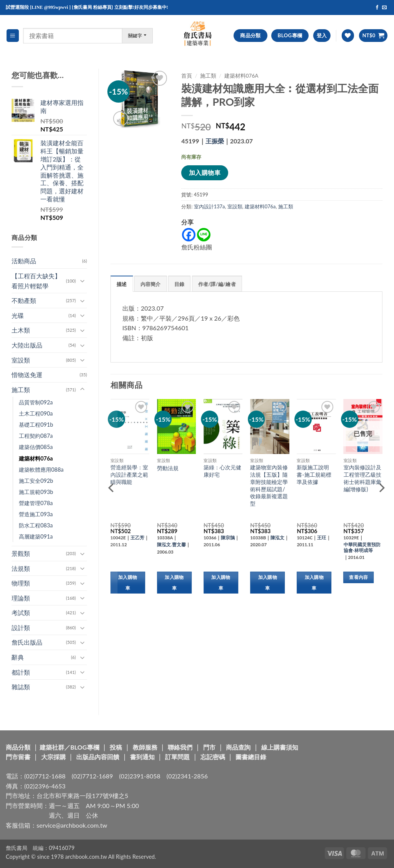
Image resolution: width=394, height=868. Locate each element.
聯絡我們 (180, 747)
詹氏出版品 (27, 642)
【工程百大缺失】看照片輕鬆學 (36, 281)
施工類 (21, 390)
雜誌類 (21, 687)
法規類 (21, 568)
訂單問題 (177, 757)
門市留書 (18, 757)
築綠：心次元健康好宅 (222, 471)
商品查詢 (238, 747)
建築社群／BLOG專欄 (69, 747)
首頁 (187, 76)
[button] (13, 36)
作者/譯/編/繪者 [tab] (217, 284)
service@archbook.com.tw (72, 825)
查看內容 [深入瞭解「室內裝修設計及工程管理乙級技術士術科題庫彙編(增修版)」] (358, 577)
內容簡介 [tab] (151, 284)
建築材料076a (36, 458)
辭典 (18, 657)
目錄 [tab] (179, 284)
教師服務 (145, 747)
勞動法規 (168, 468)
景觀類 (21, 553)
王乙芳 (137, 538)
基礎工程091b (36, 425)
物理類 (21, 583)
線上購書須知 (280, 747)
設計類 (21, 628)
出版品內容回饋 (98, 757)
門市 (209, 747)
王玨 (322, 538)
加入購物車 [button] (128, 583)
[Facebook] (189, 235)
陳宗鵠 (228, 538)
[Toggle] (82, 281)
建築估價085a (36, 447)
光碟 (18, 315)
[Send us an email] (384, 8)
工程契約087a (36, 436)
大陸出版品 (27, 345)
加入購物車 (205, 173)
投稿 (116, 747)
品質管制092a (36, 402)
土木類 (21, 330)
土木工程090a (36, 413)
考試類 (21, 613)
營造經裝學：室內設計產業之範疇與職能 (129, 474)
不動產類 (24, 300)
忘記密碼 (213, 757)
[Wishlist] (348, 36)
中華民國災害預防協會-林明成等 (362, 547)
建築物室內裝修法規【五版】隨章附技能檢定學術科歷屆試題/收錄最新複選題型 (269, 485)
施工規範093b (36, 492)
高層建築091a (36, 536)
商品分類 (18, 747)
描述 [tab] (122, 284)
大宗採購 (53, 757)
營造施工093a (36, 514)
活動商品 (24, 261)
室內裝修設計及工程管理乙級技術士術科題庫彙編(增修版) (362, 478)
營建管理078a (36, 503)
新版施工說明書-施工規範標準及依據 (314, 474)
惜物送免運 (27, 375)
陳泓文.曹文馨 (171, 545)
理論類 (21, 598)
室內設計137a (210, 206)
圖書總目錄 (251, 757)
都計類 (21, 672)
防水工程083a (36, 525)
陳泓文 (277, 538)
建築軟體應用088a (41, 470)
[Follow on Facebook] (377, 8)
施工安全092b (36, 481)
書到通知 (142, 757)
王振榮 (215, 141)
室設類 (21, 360)
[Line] (204, 235)
